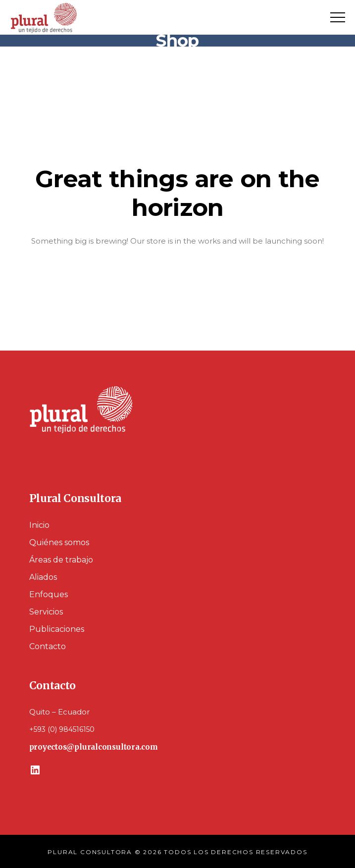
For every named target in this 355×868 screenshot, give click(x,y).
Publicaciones (57, 629)
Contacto (48, 646)
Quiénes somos (59, 542)
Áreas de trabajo (61, 560)
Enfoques (49, 594)
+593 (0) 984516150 (62, 729)
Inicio (39, 525)
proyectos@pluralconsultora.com (94, 747)
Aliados (43, 577)
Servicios (46, 612)
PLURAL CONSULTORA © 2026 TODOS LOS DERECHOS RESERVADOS (177, 852)
